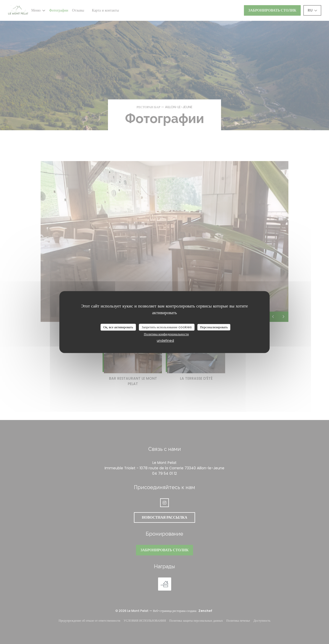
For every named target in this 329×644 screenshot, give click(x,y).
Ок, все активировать (118, 327)
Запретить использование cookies (167, 327)
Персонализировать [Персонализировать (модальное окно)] (214, 327)
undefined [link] (165, 340)
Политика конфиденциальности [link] (166, 334)
